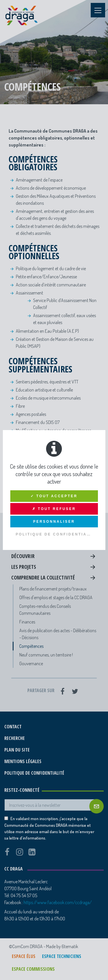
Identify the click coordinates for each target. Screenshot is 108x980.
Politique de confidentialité (57, 534)
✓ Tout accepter (54, 496)
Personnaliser (54, 522)
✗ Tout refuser (54, 509)
